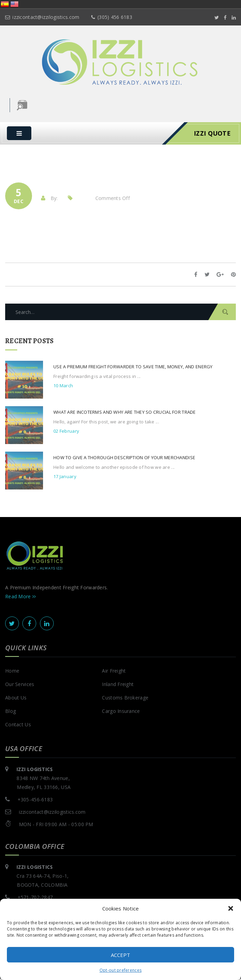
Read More (20, 598)
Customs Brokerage (125, 699)
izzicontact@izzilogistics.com (42, 17)
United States (14, 4)
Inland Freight (118, 686)
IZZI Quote (212, 135)
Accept (120, 955)
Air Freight (114, 672)
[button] (231, 908)
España (5, 4)
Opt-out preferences (120, 970)
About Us (16, 699)
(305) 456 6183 (112, 17)
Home (12, 672)
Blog (11, 712)
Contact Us (18, 726)
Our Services (20, 686)
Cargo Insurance (121, 712)
